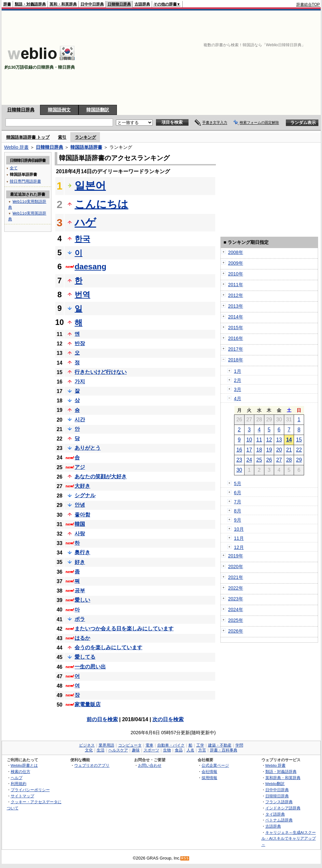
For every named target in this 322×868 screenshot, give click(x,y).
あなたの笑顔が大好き (101, 476)
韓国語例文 (59, 110)
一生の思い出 (90, 667)
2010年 (236, 274)
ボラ (80, 619)
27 (279, 460)
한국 (82, 239)
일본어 (90, 186)
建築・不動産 (220, 745)
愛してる (85, 657)
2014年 (236, 317)
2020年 (236, 567)
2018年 (236, 360)
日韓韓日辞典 (119, 4)
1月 (238, 371)
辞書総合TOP (308, 5)
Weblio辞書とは (24, 765)
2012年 (236, 295)
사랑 (80, 533)
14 (289, 440)
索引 (62, 137)
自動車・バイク (171, 745)
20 (279, 450)
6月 (238, 493)
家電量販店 (88, 704)
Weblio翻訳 (275, 784)
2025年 (236, 620)
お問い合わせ (150, 765)
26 (269, 460)
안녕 (80, 505)
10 (249, 440)
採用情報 (209, 778)
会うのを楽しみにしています (108, 647)
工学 (200, 745)
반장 (80, 343)
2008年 (236, 252)
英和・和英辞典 (63, 4)
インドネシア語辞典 (283, 808)
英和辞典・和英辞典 (283, 778)
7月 (238, 502)
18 (259, 450)
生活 (101, 750)
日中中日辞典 (92, 4)
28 (289, 460)
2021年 (236, 577)
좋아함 (82, 515)
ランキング (85, 137)
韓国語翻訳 (98, 110)
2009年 (236, 263)
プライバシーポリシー (30, 790)
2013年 (236, 306)
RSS (185, 858)
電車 (149, 745)
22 (299, 450)
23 (239, 460)
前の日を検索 (102, 719)
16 (239, 450)
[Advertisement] (236, 58)
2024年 (236, 609)
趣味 (136, 750)
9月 (238, 520)
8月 (238, 511)
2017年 (236, 349)
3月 (238, 389)
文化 (89, 750)
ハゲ (85, 222)
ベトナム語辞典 (279, 820)
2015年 (236, 328)
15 (299, 440)
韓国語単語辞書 (86, 147)
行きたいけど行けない (101, 372)
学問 (239, 745)
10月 (239, 529)
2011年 (236, 285)
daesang (90, 266)
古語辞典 (142, 4)
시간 (80, 420)
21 (289, 450)
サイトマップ (22, 796)
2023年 (236, 599)
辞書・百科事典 (224, 750)
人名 (190, 750)
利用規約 (19, 784)
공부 (80, 590)
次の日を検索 (168, 719)
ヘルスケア (118, 750)
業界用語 (106, 745)
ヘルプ (17, 778)
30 (239, 470)
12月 (239, 547)
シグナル (85, 495)
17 (249, 450)
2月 (238, 380)
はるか (82, 638)
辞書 (7, 4)
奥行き (82, 552)
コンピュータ (130, 745)
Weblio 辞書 (17, 147)
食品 (179, 750)
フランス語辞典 (279, 802)
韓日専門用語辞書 (25, 181)
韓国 (80, 524)
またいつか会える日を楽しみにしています (124, 629)
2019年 (236, 556)
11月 (239, 538)
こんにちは (101, 204)
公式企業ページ (215, 765)
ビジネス (87, 745)
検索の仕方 (21, 771)
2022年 (236, 588)
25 (259, 460)
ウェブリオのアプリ (92, 765)
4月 (238, 399)
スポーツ (151, 750)
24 (249, 460)
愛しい (82, 600)
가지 (80, 381)
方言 (202, 750)
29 (299, 460)
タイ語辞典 (275, 814)
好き (80, 562)
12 (269, 440)
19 (269, 450)
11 (259, 440)
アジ (80, 467)
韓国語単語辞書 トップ (28, 137)
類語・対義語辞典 (30, 4)
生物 (167, 750)
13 (279, 440)
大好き (82, 486)
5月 (238, 483)
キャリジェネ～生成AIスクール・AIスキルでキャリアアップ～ (289, 838)
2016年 (236, 338)
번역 (82, 294)
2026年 (236, 631)
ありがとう (88, 448)
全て (14, 168)
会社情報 (209, 771)
